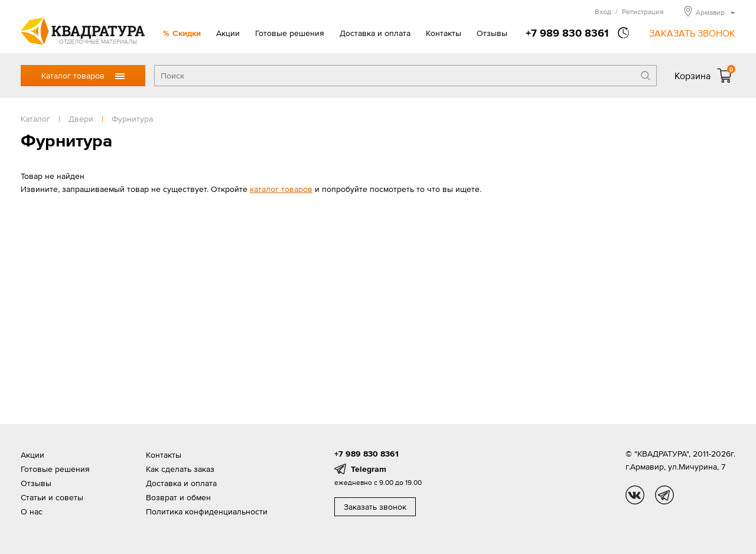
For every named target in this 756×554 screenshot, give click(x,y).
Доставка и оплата (375, 33)
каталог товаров (281, 189)
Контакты (444, 33)
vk (635, 495)
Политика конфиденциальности (207, 511)
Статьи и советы (52, 497)
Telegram (369, 469)
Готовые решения (290, 33)
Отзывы (492, 33)
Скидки (187, 33)
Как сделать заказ (180, 469)
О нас (32, 511)
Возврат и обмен (178, 497)
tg (664, 495)
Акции (228, 33)
